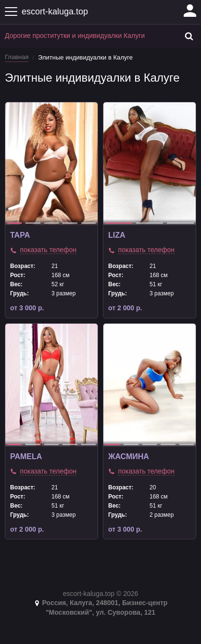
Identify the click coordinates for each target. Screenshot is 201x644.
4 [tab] (70, 223)
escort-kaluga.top (55, 12)
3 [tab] (51, 223)
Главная (17, 57)
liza (117, 235)
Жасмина (129, 456)
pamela (26, 456)
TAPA (20, 235)
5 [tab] (88, 223)
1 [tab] (14, 223)
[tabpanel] (51, 164)
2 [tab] (33, 223)
